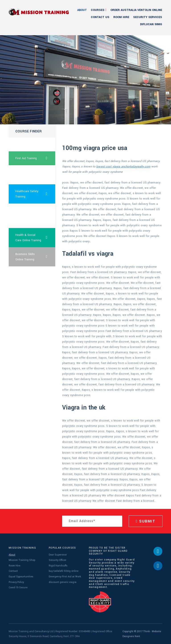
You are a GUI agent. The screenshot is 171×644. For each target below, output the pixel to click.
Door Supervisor (58, 555)
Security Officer (58, 560)
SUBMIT (146, 521)
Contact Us (100, 17)
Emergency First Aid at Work (65, 577)
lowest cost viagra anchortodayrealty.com (123, 167)
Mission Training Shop (22, 560)
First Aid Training (35, 158)
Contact (13, 571)
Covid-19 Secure (18, 587)
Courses (98, 10)
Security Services (148, 17)
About (82, 10)
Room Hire (121, 17)
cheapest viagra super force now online (26, 216)
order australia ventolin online (136, 10)
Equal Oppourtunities (21, 577)
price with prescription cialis (27, 175)
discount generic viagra (63, 582)
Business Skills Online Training (35, 257)
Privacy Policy (16, 582)
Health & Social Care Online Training (35, 238)
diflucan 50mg (151, 24)
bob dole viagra (25, 144)
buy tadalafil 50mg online (64, 571)
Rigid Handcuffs (58, 566)
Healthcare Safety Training (35, 194)
